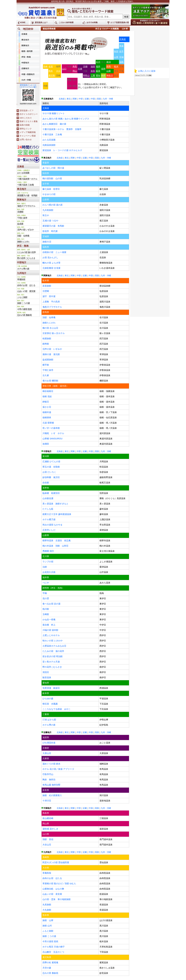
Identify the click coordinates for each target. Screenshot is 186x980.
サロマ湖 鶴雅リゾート (54, 113)
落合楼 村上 (49, 625)
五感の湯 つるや (50, 221)
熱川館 (46, 609)
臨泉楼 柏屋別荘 (51, 493)
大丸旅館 (47, 910)
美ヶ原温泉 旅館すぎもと (55, 504)
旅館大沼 (47, 242)
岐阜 (98, 71)
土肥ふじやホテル (51, 635)
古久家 (46, 375)
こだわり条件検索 (66, 22)
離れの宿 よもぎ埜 (51, 263)
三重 (93, 75)
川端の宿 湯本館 (50, 630)
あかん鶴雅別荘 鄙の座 (54, 124)
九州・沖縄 (108, 99)
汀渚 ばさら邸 (49, 720)
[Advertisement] (150, 46)
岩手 (121, 51)
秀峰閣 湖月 (48, 551)
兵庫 (80, 69)
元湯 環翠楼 (48, 423)
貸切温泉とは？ (41, 22)
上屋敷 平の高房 (51, 302)
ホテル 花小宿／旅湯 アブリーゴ (58, 769)
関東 (75, 99)
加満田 (46, 444)
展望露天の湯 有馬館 (53, 226)
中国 (93, 99)
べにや (46, 583)
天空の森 (47, 968)
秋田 (116, 51)
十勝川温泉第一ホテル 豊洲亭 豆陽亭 (62, 129)
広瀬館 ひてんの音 (51, 461)
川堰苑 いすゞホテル (53, 433)
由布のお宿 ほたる (52, 878)
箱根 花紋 (47, 396)
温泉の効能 (25, 125)
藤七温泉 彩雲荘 (51, 189)
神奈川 (110, 75)
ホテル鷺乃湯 (49, 519)
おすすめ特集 (92, 22)
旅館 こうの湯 (49, 936)
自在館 (46, 483)
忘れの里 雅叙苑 (50, 973)
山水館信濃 (48, 498)
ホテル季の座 (49, 725)
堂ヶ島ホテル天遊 (51, 662)
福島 (121, 62)
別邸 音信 (48, 839)
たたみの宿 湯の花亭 (53, 651)
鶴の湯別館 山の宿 (52, 178)
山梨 (109, 71)
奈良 (93, 71)
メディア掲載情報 (28, 132)
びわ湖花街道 (49, 743)
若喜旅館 (47, 286)
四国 (99, 99)
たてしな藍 (48, 509)
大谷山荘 (47, 845)
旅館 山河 (47, 926)
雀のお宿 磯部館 (50, 381)
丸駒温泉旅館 (49, 145)
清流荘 (46, 672)
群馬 (109, 66)
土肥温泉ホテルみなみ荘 (54, 646)
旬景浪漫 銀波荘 (51, 688)
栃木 (116, 66)
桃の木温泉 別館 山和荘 (55, 546)
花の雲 (46, 598)
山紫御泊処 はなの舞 (53, 889)
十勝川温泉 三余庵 (52, 134)
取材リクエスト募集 (29, 121)
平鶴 (45, 593)
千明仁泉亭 (48, 370)
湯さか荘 (47, 407)
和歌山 (86, 75)
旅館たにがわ (49, 323)
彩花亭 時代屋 (50, 231)
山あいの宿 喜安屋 (52, 894)
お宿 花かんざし (50, 257)
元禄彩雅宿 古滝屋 (51, 268)
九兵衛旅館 (48, 210)
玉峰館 (46, 614)
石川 (98, 62)
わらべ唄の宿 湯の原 (53, 205)
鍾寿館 (46, 344)
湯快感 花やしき (50, 829)
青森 (121, 46)
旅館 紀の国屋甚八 (52, 795)
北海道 (123, 39)
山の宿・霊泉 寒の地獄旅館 (57, 899)
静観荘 (46, 402)
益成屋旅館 (48, 360)
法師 (45, 567)
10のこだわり (26, 118)
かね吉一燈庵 (49, 620)
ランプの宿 (48, 562)
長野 (103, 69)
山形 (116, 57)
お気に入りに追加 (147, 71)
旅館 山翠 (48, 920)
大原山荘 (47, 753)
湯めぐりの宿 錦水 (51, 764)
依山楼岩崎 (48, 818)
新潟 (109, 62)
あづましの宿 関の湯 (53, 168)
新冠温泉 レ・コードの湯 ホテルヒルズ (62, 150)
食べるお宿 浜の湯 (51, 604)
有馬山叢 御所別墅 (51, 785)
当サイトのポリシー (29, 114)
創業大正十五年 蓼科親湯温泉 (57, 514)
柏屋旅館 (47, 338)
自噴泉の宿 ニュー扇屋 (54, 252)
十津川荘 (47, 801)
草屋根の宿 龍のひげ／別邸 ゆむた (59, 883)
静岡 (103, 75)
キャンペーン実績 (28, 136)
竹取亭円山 (48, 774)
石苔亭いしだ (49, 530)
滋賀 (93, 66)
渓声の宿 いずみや (52, 349)
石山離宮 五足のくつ (53, 952)
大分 (58, 71)
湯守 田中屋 (49, 296)
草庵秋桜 (47, 873)
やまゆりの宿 (49, 194)
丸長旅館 (47, 905)
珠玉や (46, 215)
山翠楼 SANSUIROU (52, 439)
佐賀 (51, 66)
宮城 (121, 57)
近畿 (87, 99)
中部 (81, 99)
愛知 (98, 75)
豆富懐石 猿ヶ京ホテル (54, 333)
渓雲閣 (46, 291)
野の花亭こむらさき (52, 667)
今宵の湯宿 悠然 (50, 941)
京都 (85, 66)
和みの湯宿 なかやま (53, 525)
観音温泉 (47, 677)
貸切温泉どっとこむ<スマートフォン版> (28, 86)
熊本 (51, 71)
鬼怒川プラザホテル (52, 307)
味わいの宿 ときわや (53, 641)
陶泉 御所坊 (49, 780)
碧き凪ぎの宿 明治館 (53, 656)
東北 (69, 99)
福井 (98, 66)
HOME (23, 22)
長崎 (45, 66)
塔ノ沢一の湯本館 (51, 428)
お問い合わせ (26, 140)
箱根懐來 (47, 417)
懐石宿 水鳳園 (50, 704)
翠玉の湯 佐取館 (51, 467)
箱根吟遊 (47, 412)
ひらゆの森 (48, 699)
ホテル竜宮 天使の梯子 (54, 947)
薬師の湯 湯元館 (51, 354)
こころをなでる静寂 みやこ (57, 709)
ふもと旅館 (48, 931)
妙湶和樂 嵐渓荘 (51, 477)
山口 (64, 69)
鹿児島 (52, 75)
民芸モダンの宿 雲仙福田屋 (56, 862)
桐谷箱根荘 (48, 391)
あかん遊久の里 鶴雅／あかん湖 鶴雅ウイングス (66, 119)
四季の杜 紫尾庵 (50, 962)
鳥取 (75, 66)
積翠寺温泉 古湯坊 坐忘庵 (57, 541)
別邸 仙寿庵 (49, 317)
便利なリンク (26, 129)
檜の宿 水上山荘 (50, 328)
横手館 (46, 365)
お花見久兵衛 (49, 572)
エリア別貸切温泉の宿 (120, 22)
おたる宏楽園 (49, 140)
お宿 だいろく (49, 472)
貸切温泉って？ (27, 111)
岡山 (75, 71)
